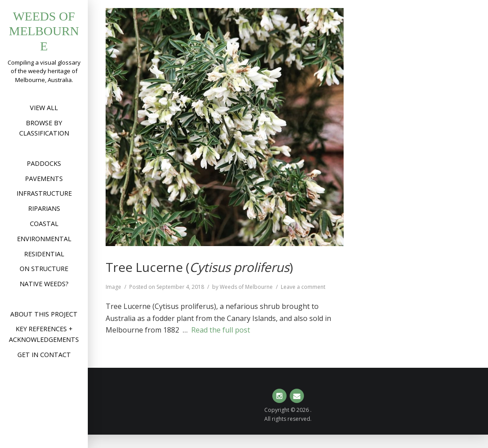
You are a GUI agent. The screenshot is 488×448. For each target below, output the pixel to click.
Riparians (44, 208)
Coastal (44, 224)
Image (113, 287)
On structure (44, 269)
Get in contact (44, 355)
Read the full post (221, 330)
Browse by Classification (44, 128)
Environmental (44, 239)
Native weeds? (44, 284)
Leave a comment (303, 287)
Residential (44, 254)
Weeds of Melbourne (44, 31)
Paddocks (44, 163)
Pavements (44, 179)
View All (44, 108)
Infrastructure (44, 193)
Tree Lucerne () (199, 267)
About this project (44, 314)
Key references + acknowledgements (44, 334)
